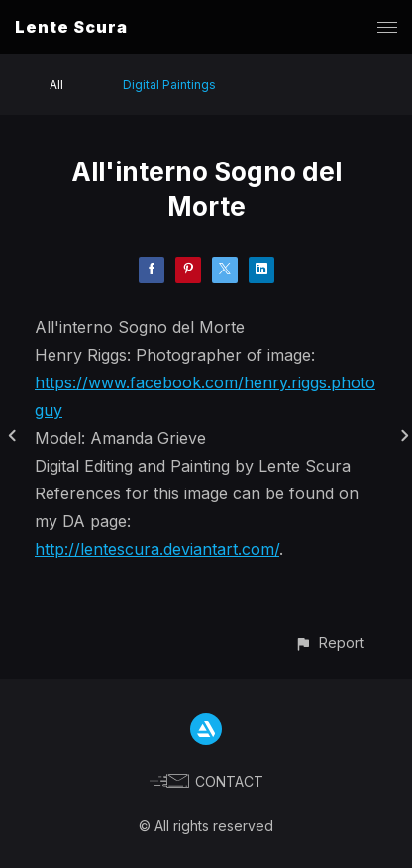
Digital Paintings (169, 85)
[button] (329, 643)
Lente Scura (71, 27)
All (56, 85)
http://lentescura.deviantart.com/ (157, 549)
